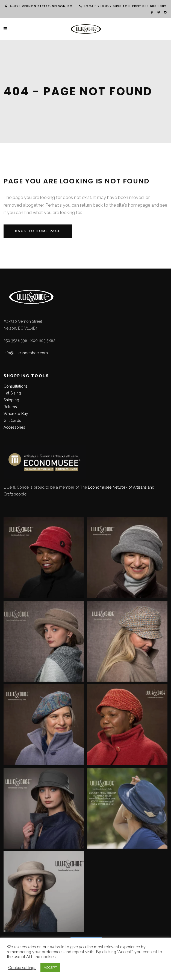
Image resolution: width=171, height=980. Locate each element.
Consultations (16, 386)
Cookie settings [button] (22, 968)
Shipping (11, 400)
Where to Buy (16, 414)
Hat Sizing (12, 393)
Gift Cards (12, 420)
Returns (10, 407)
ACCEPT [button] (50, 968)
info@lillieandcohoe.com (26, 353)
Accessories (14, 427)
